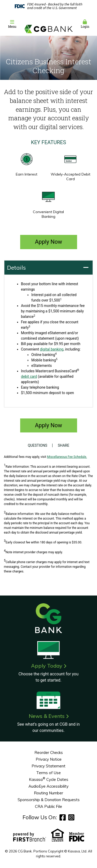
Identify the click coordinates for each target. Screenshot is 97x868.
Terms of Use (48, 773)
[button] (12, 24)
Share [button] (63, 445)
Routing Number (48, 793)
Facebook (63, 817)
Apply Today (47, 666)
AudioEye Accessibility (48, 786)
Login (85, 24)
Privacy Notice (49, 759)
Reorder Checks (49, 752)
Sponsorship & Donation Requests (49, 800)
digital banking (52, 349)
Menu (12, 24)
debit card (29, 376)
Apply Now (48, 242)
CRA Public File (48, 806)
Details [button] (16, 268)
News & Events (47, 716)
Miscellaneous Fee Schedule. (67, 457)
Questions (37, 445)
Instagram (71, 817)
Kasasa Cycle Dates (49, 779)
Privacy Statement (48, 766)
